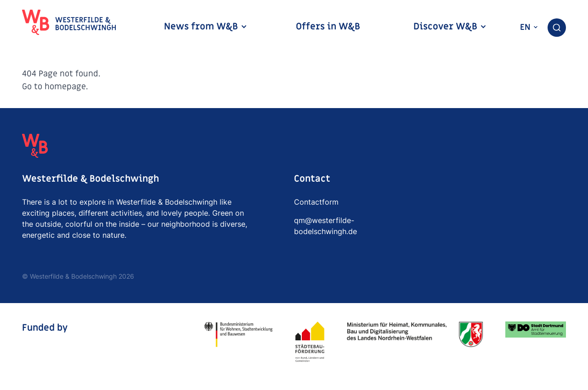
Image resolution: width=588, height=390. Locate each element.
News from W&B (206, 27)
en (529, 27)
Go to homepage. (55, 87)
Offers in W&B (328, 27)
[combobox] (557, 28)
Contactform (316, 202)
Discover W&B (450, 27)
